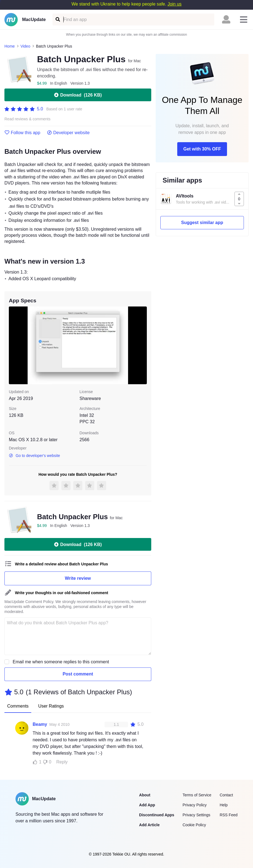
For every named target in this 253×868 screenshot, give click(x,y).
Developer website (68, 133)
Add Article (149, 825)
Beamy (40, 724)
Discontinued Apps (157, 815)
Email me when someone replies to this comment (61, 662)
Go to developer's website (34, 456)
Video (25, 46)
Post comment (78, 674)
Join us (175, 4)
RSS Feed (229, 815)
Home (10, 46)
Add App (147, 805)
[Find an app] (57, 20)
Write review (78, 578)
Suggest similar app (202, 223)
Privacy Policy (195, 805)
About (145, 795)
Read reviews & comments (28, 119)
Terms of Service (197, 795)
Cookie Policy (194, 825)
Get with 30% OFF (202, 149)
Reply (62, 762)
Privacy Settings (196, 815)
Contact (226, 795)
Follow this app (22, 133)
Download (78, 95)
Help (224, 805)
